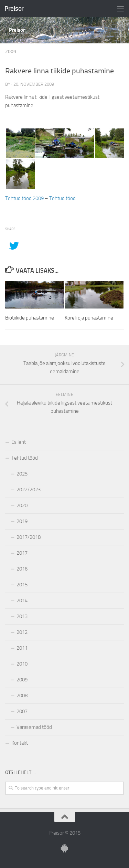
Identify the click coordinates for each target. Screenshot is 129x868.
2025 (22, 474)
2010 (22, 664)
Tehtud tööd (62, 198)
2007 (22, 711)
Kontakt (20, 743)
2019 (22, 521)
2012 (22, 632)
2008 (22, 696)
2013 (22, 616)
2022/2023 (29, 490)
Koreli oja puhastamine (89, 318)
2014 (22, 600)
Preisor (14, 8)
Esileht (19, 442)
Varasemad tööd (34, 727)
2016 (22, 569)
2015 (22, 585)
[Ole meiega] (65, 848)
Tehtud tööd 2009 (24, 198)
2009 (11, 51)
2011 (22, 648)
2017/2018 (29, 537)
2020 (22, 505)
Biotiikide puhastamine (30, 318)
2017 (22, 553)
